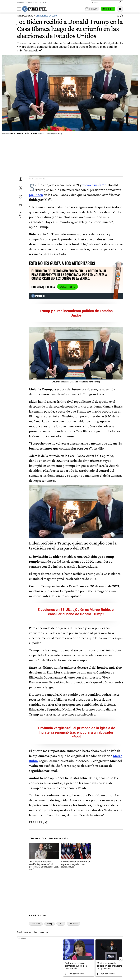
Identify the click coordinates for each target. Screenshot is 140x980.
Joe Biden (36, 195)
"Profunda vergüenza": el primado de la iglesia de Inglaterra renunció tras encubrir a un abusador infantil (76, 732)
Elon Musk (36, 924)
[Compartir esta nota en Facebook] (21, 179)
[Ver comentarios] (120, 17)
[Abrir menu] (19, 9)
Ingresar (94, 9)
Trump (50, 924)
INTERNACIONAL (25, 16)
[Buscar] (106, 3)
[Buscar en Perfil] (121, 3)
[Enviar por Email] (21, 206)
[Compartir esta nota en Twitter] (21, 188)
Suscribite (108, 9)
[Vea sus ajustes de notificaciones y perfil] (120, 9)
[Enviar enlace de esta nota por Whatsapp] (21, 197)
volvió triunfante (94, 185)
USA (61, 924)
